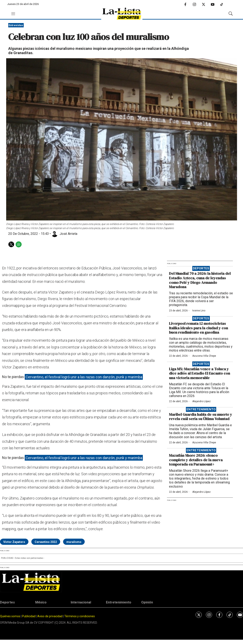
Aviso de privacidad (50, 616)
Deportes (201, 268)
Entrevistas (16, 25)
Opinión (147, 602)
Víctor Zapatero (14, 542)
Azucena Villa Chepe (204, 356)
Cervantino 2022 (46, 542)
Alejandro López (201, 401)
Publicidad (29, 616)
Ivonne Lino (199, 311)
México (41, 602)
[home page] (122, 14)
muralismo (74, 542)
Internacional (81, 602)
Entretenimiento (201, 409)
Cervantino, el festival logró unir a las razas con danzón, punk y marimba (84, 377)
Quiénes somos (10, 616)
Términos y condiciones (80, 616)
